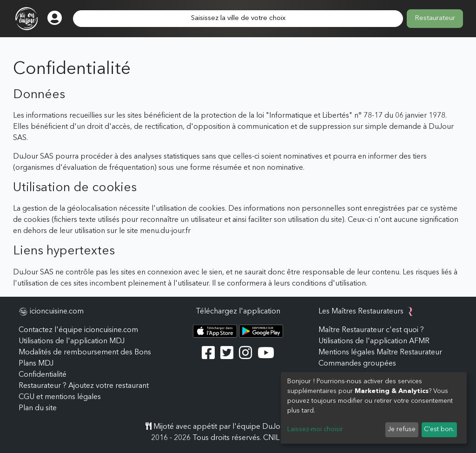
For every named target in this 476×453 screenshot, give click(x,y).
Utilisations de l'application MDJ (72, 341)
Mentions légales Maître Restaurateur (380, 353)
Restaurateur (435, 18)
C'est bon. (439, 429)
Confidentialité (43, 375)
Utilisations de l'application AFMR (374, 341)
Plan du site (38, 408)
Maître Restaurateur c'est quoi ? (371, 330)
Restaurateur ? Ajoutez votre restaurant (84, 386)
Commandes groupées (357, 364)
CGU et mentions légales (60, 397)
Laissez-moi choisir (315, 429)
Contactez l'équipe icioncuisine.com (78, 330)
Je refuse (402, 429)
